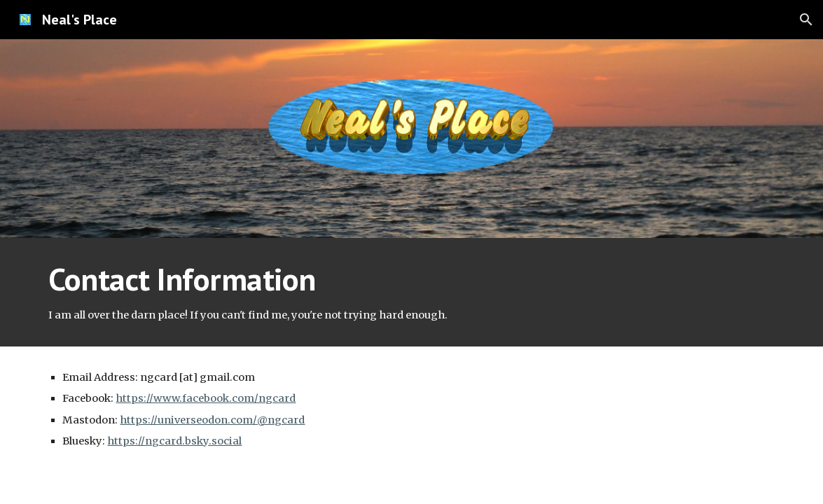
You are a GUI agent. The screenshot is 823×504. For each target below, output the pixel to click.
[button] (806, 20)
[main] (411, 292)
